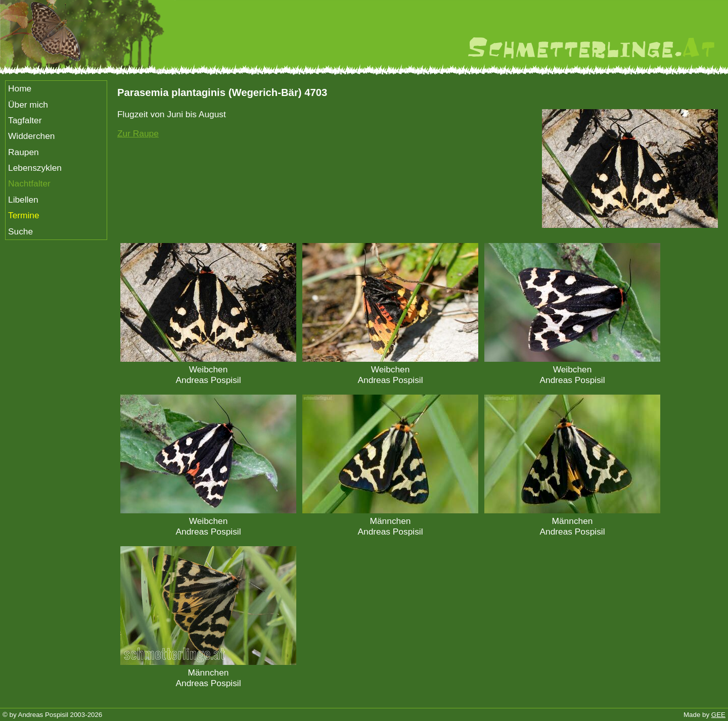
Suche (20, 231)
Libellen (23, 200)
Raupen (24, 152)
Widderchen (31, 136)
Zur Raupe (138, 133)
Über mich (28, 105)
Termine (24, 215)
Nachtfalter (29, 183)
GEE (718, 715)
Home (20, 88)
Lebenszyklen (35, 168)
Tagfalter (25, 120)
